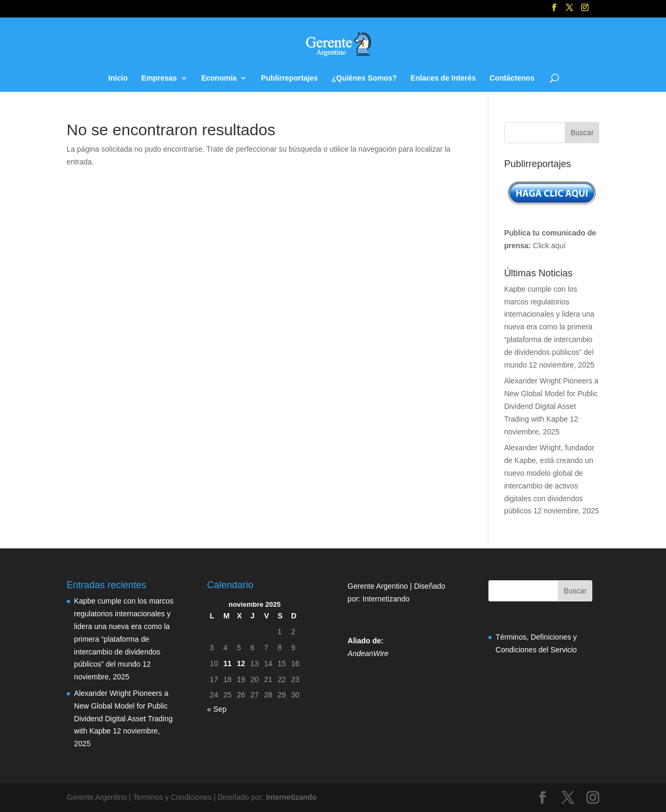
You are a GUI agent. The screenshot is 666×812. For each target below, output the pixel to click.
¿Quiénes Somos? (364, 78)
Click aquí (549, 246)
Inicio (118, 78)
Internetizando (386, 599)
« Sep (217, 709)
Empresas (159, 78)
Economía (219, 78)
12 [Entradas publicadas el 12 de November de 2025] (241, 663)
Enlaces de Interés (443, 78)
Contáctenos (512, 78)
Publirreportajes (289, 78)
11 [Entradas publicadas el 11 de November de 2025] (227, 663)
